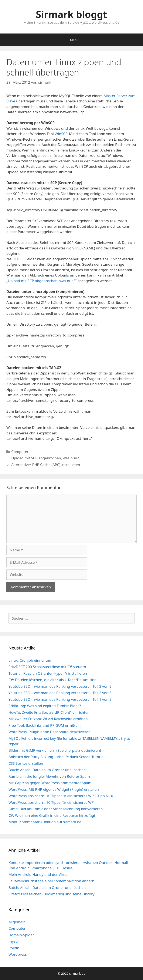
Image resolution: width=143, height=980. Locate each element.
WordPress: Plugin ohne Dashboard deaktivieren (50, 732)
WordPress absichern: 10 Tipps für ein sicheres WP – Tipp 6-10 (61, 796)
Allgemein (17, 922)
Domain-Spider (21, 935)
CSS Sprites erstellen (26, 763)
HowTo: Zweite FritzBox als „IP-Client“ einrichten (49, 712)
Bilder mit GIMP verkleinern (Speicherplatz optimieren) (55, 750)
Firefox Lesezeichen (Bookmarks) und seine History (52, 894)
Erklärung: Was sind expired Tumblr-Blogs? (45, 706)
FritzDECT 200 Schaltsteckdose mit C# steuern (47, 667)
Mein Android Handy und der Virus (38, 874)
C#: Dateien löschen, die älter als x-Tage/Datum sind (52, 680)
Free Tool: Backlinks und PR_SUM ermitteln (45, 725)
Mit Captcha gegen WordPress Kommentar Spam (50, 783)
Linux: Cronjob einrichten (30, 660)
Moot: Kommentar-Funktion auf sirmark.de (45, 822)
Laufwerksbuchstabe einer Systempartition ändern (51, 881)
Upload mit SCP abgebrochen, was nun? (42, 281)
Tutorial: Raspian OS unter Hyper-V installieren (48, 673)
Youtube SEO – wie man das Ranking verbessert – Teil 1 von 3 (60, 699)
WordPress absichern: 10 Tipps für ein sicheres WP (51, 802)
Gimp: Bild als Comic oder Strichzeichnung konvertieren (56, 809)
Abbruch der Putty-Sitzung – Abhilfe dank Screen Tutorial (56, 757)
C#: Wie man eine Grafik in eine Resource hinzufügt (52, 815)
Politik (14, 948)
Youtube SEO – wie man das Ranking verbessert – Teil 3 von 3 (60, 686)
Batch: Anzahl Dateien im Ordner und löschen (47, 770)
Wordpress (18, 954)
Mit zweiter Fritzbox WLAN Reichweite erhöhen (48, 719)
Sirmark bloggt (71, 14)
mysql (14, 941)
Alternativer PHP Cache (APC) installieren (46, 465)
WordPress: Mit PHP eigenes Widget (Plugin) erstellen (54, 789)
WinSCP (61, 134)
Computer (20, 452)
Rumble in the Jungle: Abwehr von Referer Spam (49, 776)
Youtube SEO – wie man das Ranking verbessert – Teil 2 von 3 (60, 693)
